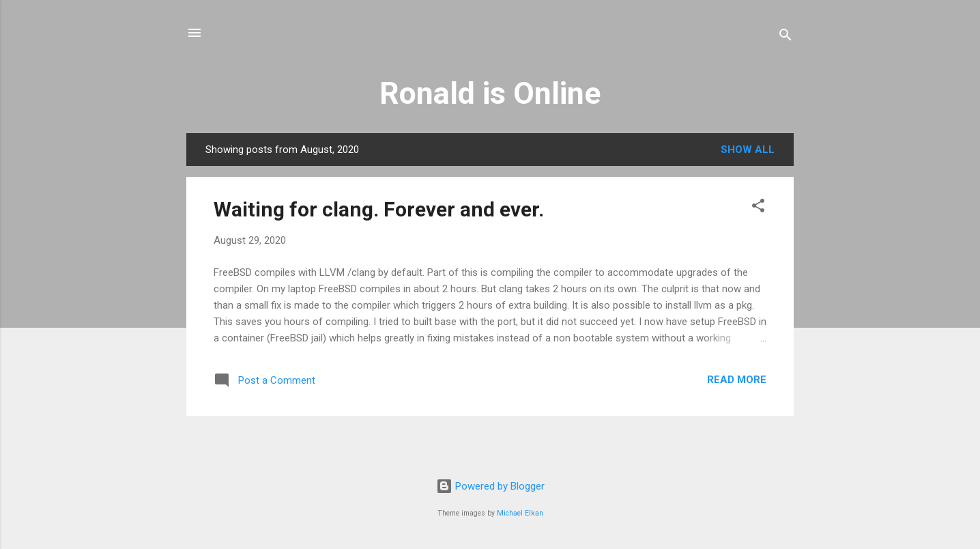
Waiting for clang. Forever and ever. (379, 209)
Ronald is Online (490, 93)
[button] (758, 208)
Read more (737, 380)
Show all (748, 150)
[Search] (786, 37)
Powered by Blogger (490, 486)
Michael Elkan (520, 513)
